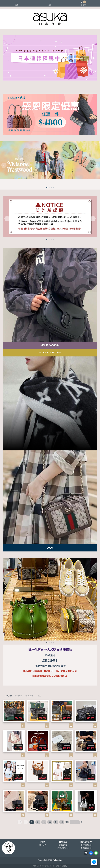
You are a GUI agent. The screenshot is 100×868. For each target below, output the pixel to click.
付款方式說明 (86, 842)
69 (50, 822)
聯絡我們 (43, 845)
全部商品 (63, 842)
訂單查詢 (63, 845)
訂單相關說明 (63, 848)
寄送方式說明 (86, 845)
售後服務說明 (86, 848)
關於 (43, 842)
